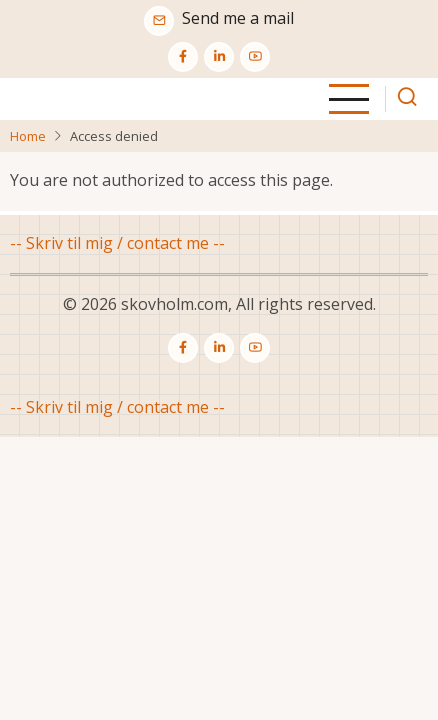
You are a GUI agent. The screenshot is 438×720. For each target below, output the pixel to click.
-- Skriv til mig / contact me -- (117, 243)
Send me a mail (238, 18)
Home (28, 136)
